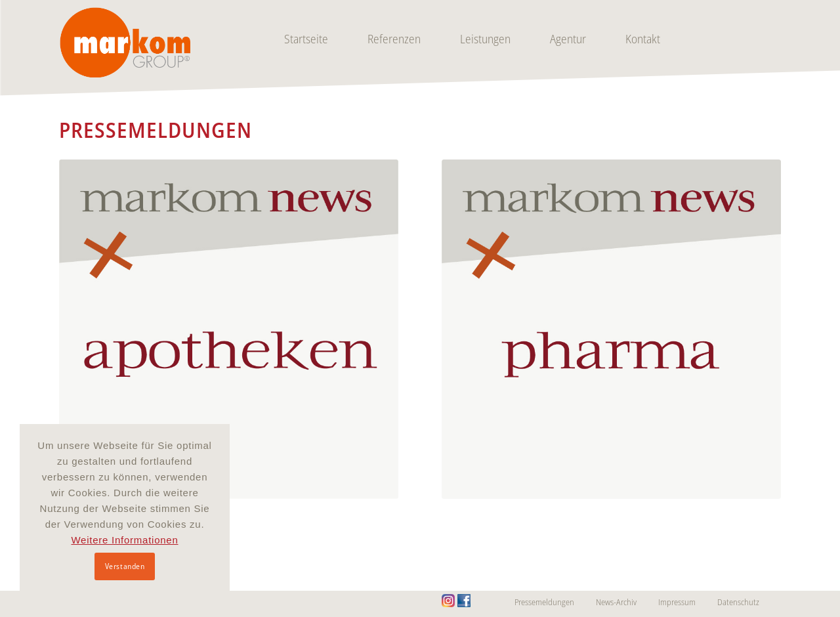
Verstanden (125, 566)
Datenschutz (738, 602)
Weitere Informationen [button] (124, 540)
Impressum (677, 602)
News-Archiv (616, 602)
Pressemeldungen (544, 602)
